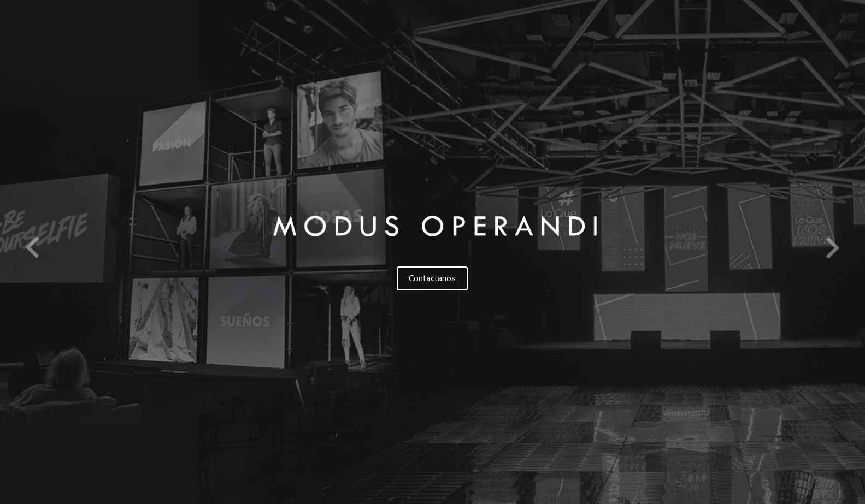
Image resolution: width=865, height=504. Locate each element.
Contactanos (432, 278)
